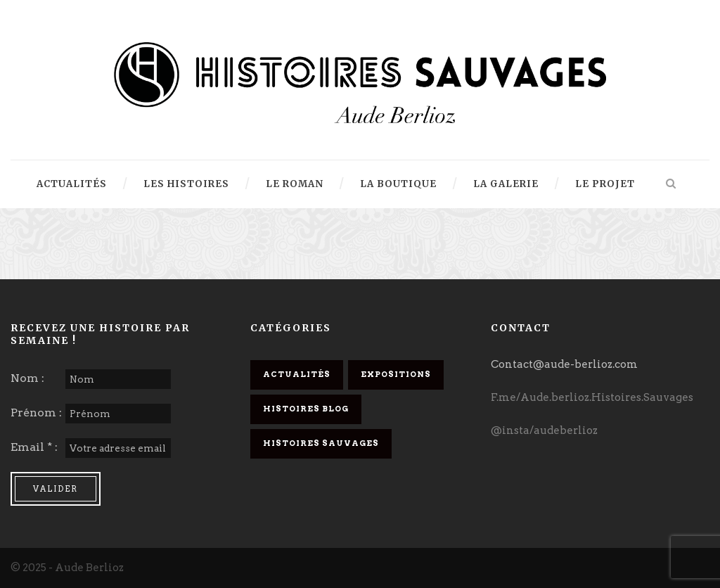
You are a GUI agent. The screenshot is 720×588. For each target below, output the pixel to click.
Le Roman (295, 184)
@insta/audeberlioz (544, 430)
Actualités (72, 184)
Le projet (605, 184)
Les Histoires (186, 184)
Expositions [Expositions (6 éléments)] (396, 374)
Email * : (34, 447)
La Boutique (398, 184)
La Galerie (506, 184)
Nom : (27, 378)
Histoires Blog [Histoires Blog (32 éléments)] (306, 409)
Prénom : (36, 413)
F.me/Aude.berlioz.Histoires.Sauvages (592, 397)
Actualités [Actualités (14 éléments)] (297, 374)
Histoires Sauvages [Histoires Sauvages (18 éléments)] (321, 443)
